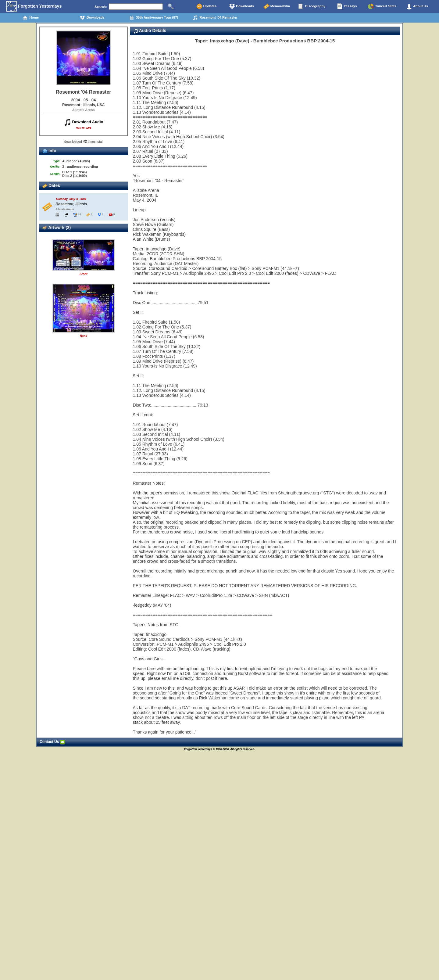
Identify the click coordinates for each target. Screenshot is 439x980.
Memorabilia (277, 6)
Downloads (241, 6)
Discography (312, 6)
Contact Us (52, 742)
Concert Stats (382, 6)
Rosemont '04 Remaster (215, 18)
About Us (417, 6)
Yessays (347, 6)
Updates (206, 6)
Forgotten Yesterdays (34, 6)
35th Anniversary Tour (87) (154, 18)
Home (31, 18)
